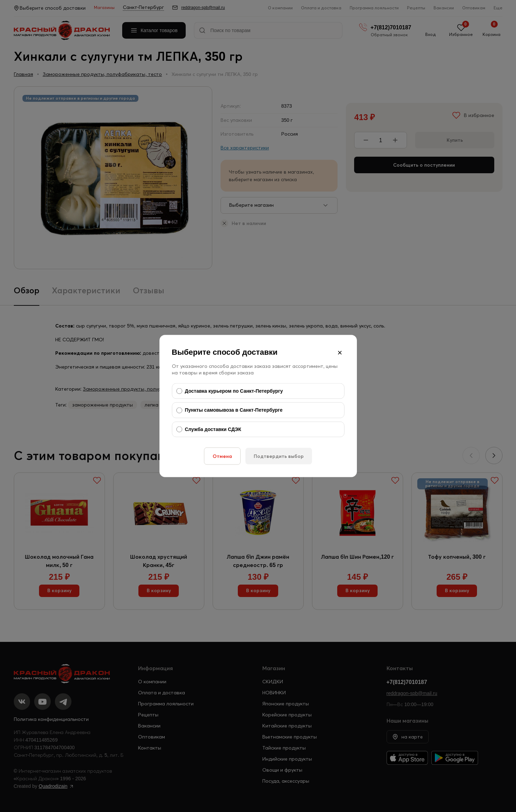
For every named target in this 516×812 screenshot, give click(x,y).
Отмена (222, 456)
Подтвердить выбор (279, 456)
